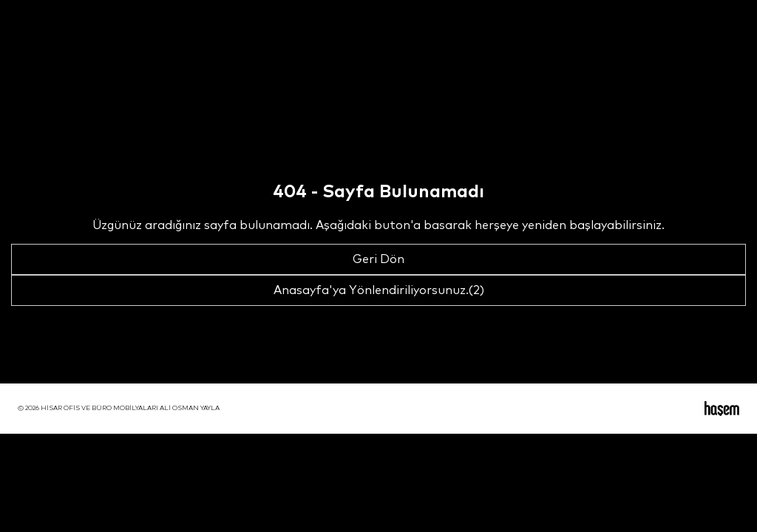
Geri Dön (378, 259)
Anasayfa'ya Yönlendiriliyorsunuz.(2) (379, 290)
